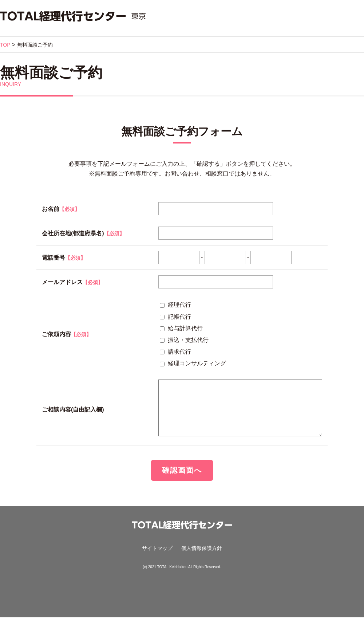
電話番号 (64, 258)
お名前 (61, 209)
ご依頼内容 (67, 334)
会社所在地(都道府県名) (73, 233)
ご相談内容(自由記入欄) (73, 415)
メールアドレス (72, 282)
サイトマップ (157, 560)
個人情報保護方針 (202, 560)
